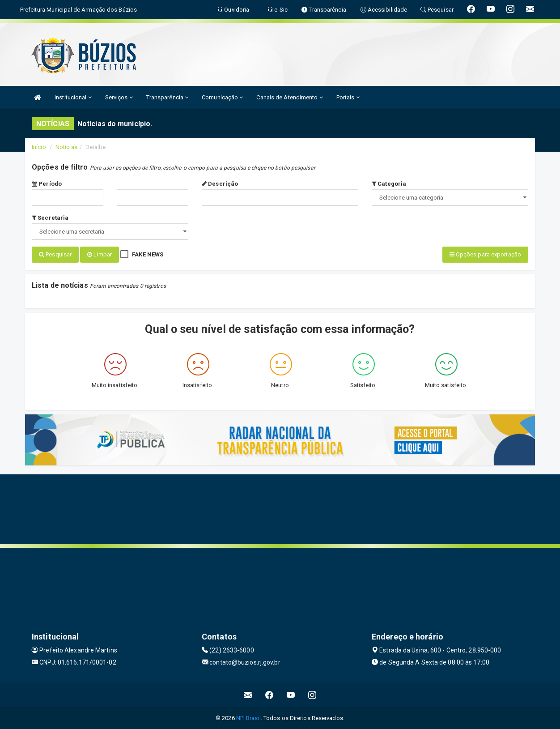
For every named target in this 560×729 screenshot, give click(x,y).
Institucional (73, 97)
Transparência (168, 97)
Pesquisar (55, 254)
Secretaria (50, 218)
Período (47, 184)
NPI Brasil (248, 718)
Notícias (66, 147)
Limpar (100, 254)
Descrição (220, 184)
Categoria (389, 184)
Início (39, 147)
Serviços (119, 97)
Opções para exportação (485, 254)
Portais (348, 97)
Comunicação (222, 97)
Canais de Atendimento (289, 97)
